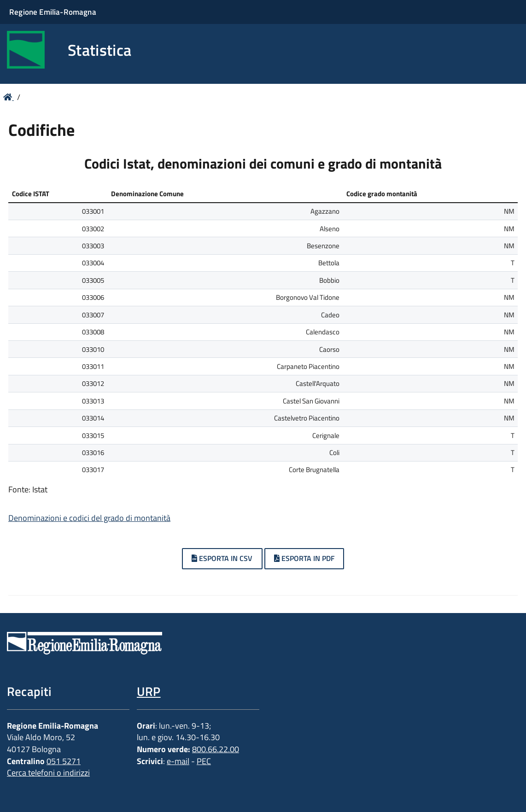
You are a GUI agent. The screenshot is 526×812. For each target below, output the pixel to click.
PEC (204, 761)
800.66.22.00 (216, 749)
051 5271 (64, 761)
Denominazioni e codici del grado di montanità (89, 518)
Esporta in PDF (304, 558)
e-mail (178, 761)
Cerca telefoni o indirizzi (48, 773)
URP (149, 691)
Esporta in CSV (222, 558)
